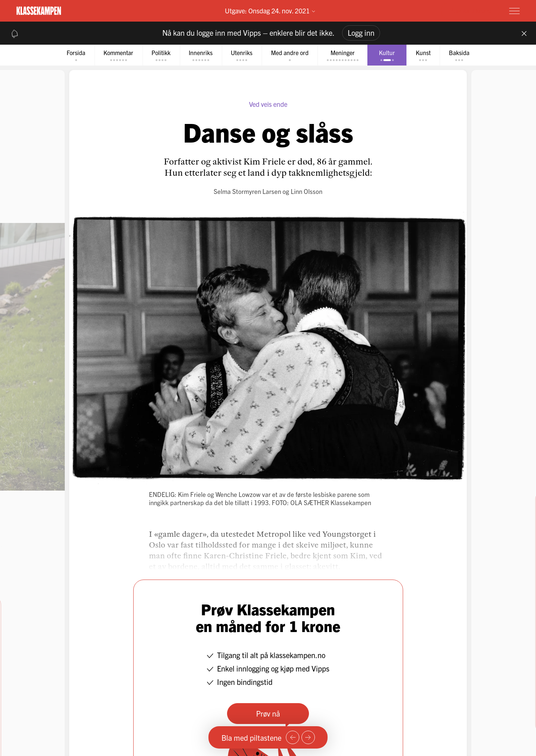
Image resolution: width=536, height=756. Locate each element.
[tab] (71, 55)
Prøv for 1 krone (470, 10)
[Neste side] (308, 737)
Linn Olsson (307, 192)
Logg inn (361, 33)
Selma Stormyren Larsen (247, 192)
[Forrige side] (293, 737)
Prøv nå (268, 714)
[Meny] (514, 11)
